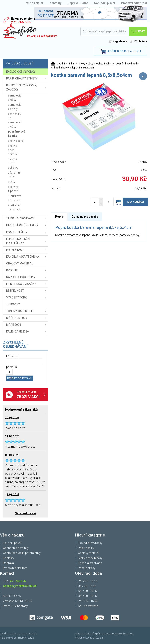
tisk (77, 633)
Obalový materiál (89, 553)
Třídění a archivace (90, 563)
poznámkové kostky (127, 64)
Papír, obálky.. (86, 548)
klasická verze (8, 638)
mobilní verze (26, 638)
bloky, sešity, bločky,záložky (95, 64)
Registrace (120, 41)
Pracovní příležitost (134, 3)
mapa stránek (28, 633)
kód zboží (12, 356)
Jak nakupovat (12, 543)
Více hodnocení (25, 513)
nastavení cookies (123, 633)
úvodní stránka (9, 633)
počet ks (11, 367)
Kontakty (55, 3)
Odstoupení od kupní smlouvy (22, 553)
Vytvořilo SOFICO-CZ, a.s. (90, 638)
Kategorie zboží (26, 64)
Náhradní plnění (105, 3)
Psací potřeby (87, 568)
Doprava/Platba (78, 3)
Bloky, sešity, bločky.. (91, 558)
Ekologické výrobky (90, 543)
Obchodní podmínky (16, 548)
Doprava (8, 563)
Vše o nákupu (35, 3)
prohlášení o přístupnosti (96, 633)
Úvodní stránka (65, 64)
